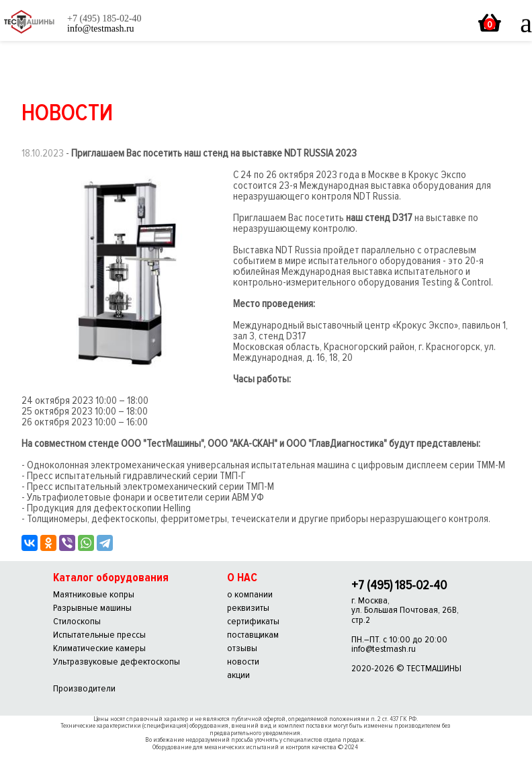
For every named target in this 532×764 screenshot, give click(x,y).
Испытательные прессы (99, 635)
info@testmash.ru (384, 649)
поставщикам (253, 635)
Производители (84, 688)
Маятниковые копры (94, 594)
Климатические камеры (99, 648)
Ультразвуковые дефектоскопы (117, 662)
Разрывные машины (92, 608)
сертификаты (253, 621)
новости (243, 662)
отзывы (242, 648)
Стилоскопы (77, 621)
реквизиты (248, 608)
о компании (250, 594)
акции (238, 675)
